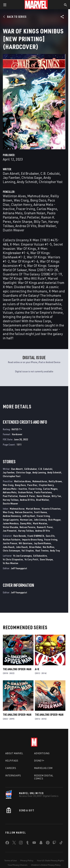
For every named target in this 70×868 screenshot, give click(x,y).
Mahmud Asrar (38, 196)
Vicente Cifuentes (51, 509)
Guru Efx (50, 536)
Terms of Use (11, 860)
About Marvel (14, 753)
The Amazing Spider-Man (17, 669)
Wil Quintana (25, 543)
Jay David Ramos (42, 543)
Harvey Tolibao (11, 500)
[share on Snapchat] (41, 843)
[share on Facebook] (7, 843)
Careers (11, 768)
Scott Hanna (40, 512)
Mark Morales (40, 523)
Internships (13, 776)
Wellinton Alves (14, 196)
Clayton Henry (21, 204)
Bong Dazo (38, 200)
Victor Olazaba (10, 527)
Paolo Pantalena (43, 492)
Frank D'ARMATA (36, 536)
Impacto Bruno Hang (32, 539)
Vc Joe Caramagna (22, 556)
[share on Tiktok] (61, 843)
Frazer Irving (26, 209)
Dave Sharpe (46, 559)
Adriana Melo (13, 213)
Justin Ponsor (10, 543)
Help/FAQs (12, 761)
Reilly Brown (55, 481)
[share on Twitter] (14, 843)
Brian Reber (35, 547)
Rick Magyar (54, 520)
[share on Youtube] (34, 843)
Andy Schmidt (27, 182)
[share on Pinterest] (48, 843)
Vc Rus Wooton (11, 563)
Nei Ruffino (48, 547)
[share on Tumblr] (27, 843)
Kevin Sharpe (23, 221)
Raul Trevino (42, 550)
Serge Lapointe (11, 520)
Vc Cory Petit (31, 559)
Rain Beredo (20, 536)
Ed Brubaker (30, 173)
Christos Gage (32, 177)
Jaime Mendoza (11, 523)
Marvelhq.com (43, 768)
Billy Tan (40, 221)
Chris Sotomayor (11, 550)
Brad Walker (47, 226)
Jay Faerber (11, 177)
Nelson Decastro (24, 512)
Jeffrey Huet (29, 516)
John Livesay (40, 520)
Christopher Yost (51, 182)
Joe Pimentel (10, 531)
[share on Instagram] (21, 843)
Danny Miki (26, 523)
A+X (37, 669)
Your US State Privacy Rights (50, 860)
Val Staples (28, 550)
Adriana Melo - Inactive (15, 489)
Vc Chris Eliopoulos (13, 559)
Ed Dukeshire (40, 556)
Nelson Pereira (27, 527)
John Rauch (9, 547)
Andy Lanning (39, 472)
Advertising (42, 753)
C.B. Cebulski (50, 173)
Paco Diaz (32, 485)
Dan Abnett (11, 173)
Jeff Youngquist (19, 568)
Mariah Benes (33, 509)
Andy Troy (55, 550)
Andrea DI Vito (26, 226)
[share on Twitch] (54, 843)
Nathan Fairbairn (12, 539)
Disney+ (39, 761)
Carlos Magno (47, 209)
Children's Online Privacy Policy (46, 865)
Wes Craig (21, 200)
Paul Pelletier (30, 217)
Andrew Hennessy (12, 516)
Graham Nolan (35, 213)
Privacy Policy (27, 860)
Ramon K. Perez (27, 496)
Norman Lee (26, 520)
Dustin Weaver (14, 230)
